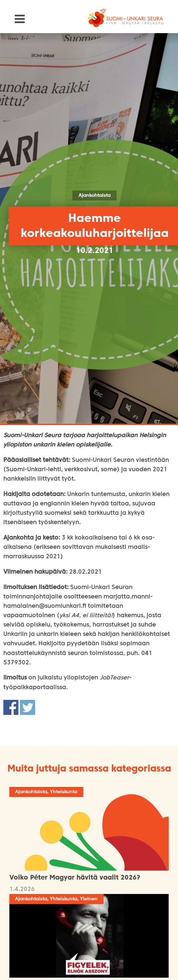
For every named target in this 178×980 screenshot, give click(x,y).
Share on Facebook (11, 707)
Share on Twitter (28, 707)
